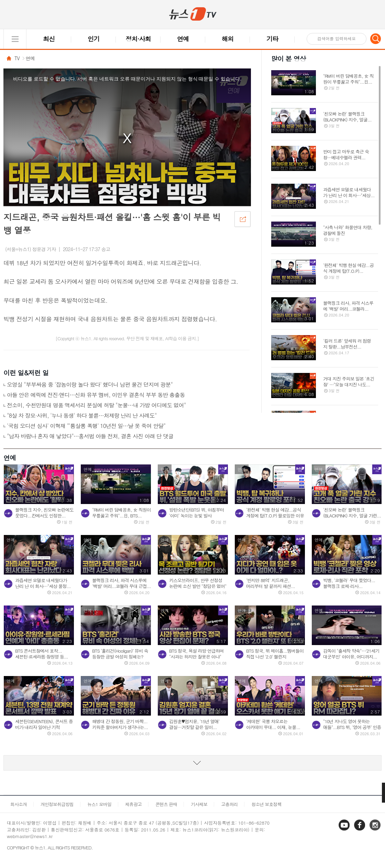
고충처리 (229, 804)
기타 (272, 39)
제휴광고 (133, 804)
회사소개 (19, 804)
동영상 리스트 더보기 (192, 763)
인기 (93, 39)
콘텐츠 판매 (166, 804)
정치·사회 (138, 39)
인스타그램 (376, 830)
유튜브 (345, 830)
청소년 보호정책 (266, 804)
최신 (49, 39)
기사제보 (199, 804)
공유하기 (242, 219)
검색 (376, 39)
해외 (228, 39)
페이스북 (360, 830)
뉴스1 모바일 (99, 804)
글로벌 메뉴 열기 (15, 39)
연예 (183, 39)
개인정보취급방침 (57, 804)
